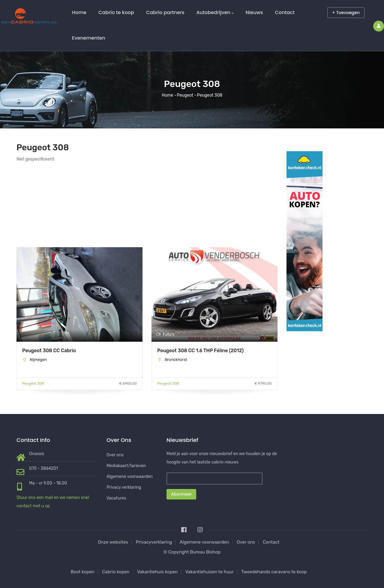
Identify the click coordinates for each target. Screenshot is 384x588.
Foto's (165, 335)
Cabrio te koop (116, 12)
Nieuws (254, 12)
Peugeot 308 (33, 383)
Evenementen (89, 38)
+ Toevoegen (346, 13)
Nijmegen (38, 360)
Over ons (115, 455)
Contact (285, 12)
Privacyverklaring (154, 542)
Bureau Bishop (205, 552)
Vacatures (116, 498)
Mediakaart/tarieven (126, 466)
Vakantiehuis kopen (157, 572)
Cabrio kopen (116, 572)
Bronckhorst (176, 360)
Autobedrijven (215, 13)
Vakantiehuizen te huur (210, 572)
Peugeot (185, 95)
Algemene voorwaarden (130, 477)
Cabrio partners (165, 12)
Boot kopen (83, 572)
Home (79, 12)
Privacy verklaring (124, 487)
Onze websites (113, 542)
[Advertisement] (79, 205)
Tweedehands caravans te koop (274, 572)
